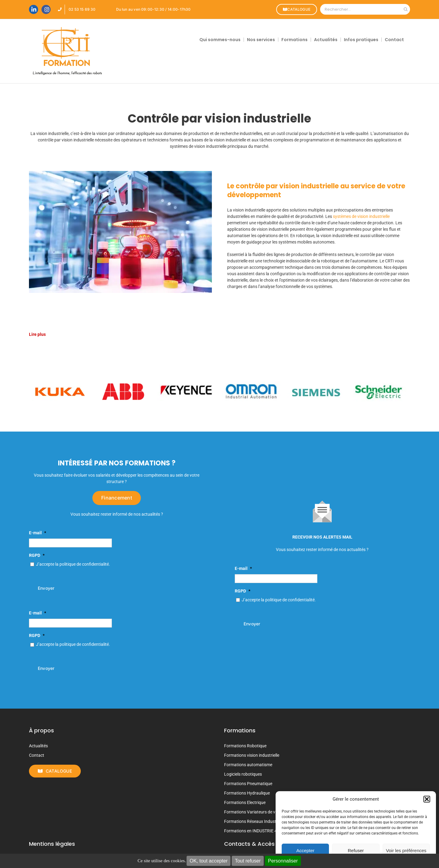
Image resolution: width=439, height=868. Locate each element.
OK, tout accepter (209, 861)
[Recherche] (406, 9)
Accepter (305, 850)
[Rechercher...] (361, 9)
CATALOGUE (297, 9)
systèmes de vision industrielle (361, 216)
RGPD (37, 555)
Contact (37, 755)
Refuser (356, 850)
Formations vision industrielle (252, 755)
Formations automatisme (248, 765)
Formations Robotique (245, 746)
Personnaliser (283, 861)
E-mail (37, 533)
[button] (427, 799)
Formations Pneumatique (248, 784)
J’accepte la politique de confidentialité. (73, 564)
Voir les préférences (406, 850)
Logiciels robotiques (243, 774)
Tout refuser (248, 861)
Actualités (38, 746)
